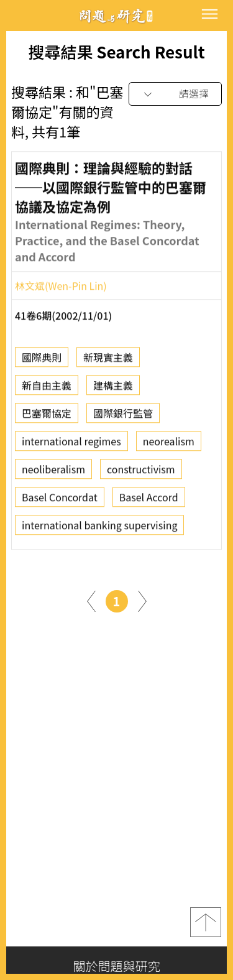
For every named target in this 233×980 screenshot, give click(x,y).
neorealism (169, 444)
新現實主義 (108, 360)
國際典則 (42, 360)
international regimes (71, 444)
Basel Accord (149, 500)
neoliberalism (53, 472)
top (206, 922)
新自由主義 (47, 388)
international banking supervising (99, 528)
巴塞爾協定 (47, 416)
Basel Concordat (60, 500)
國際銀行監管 (123, 416)
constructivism (141, 472)
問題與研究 (117, 16)
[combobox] (175, 94)
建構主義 (113, 388)
